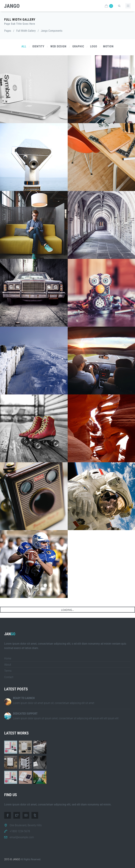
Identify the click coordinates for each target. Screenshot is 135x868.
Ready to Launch (24, 698)
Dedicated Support (25, 714)
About (8, 665)
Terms (8, 671)
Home (8, 658)
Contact (9, 677)
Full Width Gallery (26, 31)
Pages (8, 31)
